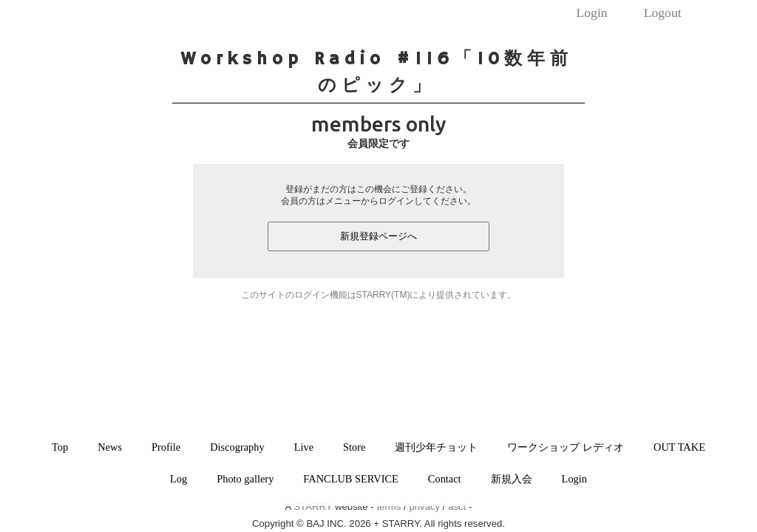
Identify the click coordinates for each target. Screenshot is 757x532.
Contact (445, 479)
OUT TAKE (679, 447)
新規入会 (512, 479)
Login (592, 13)
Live (304, 447)
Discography (237, 447)
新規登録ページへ (378, 236)
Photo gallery (245, 479)
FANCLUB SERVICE (351, 479)
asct (457, 507)
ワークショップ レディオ (566, 447)
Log (179, 479)
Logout (663, 13)
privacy (424, 507)
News (110, 447)
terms (388, 507)
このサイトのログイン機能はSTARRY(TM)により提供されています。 (379, 295)
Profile (166, 447)
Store (354, 447)
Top (60, 447)
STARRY (313, 507)
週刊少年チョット (436, 447)
